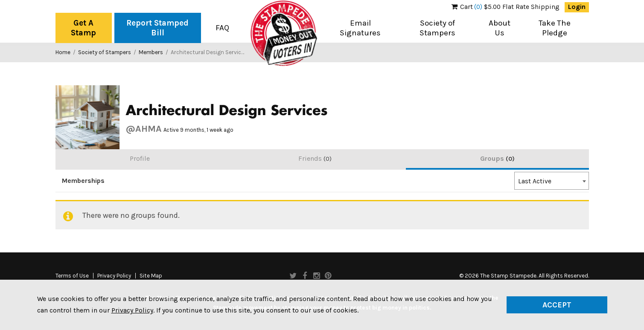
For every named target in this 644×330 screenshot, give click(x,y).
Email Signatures (360, 28)
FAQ (222, 28)
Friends (315, 158)
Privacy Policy (114, 276)
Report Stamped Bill (157, 28)
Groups (497, 158)
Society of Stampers (437, 28)
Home (63, 52)
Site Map (151, 276)
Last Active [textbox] (535, 181)
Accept (557, 305)
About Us (500, 28)
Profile (140, 158)
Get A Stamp (83, 28)
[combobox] (552, 181)
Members (151, 52)
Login (577, 7)
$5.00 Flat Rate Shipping (506, 7)
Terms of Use (72, 276)
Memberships (83, 181)
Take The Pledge (555, 28)
